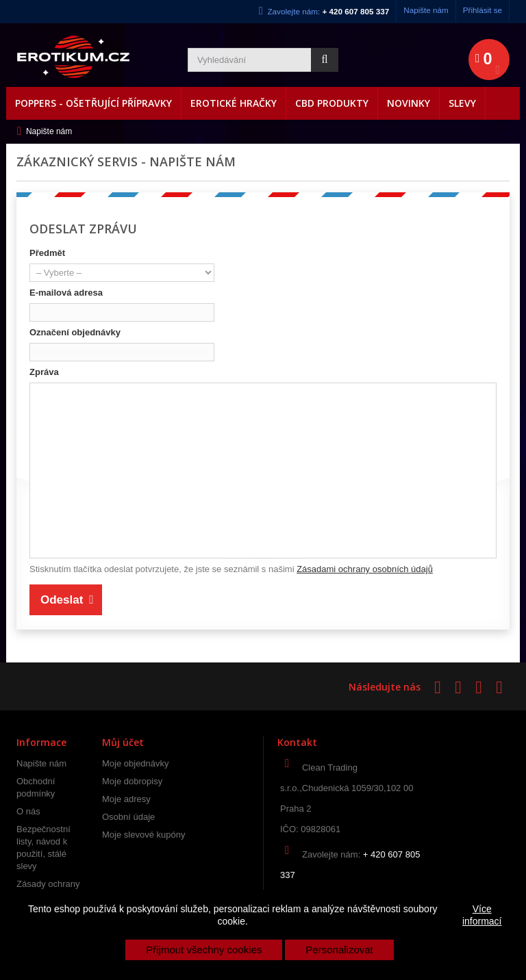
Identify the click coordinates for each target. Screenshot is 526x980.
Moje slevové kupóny (143, 835)
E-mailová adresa (66, 293)
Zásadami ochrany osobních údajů (365, 569)
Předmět (47, 253)
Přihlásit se (483, 10)
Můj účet (123, 742)
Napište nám (426, 10)
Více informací (482, 915)
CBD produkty (332, 103)
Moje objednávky (136, 763)
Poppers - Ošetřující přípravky (93, 103)
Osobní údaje (128, 817)
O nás (28, 811)
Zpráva (44, 372)
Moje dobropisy (132, 781)
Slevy (462, 103)
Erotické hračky (234, 103)
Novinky (409, 103)
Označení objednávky (75, 332)
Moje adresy (126, 799)
